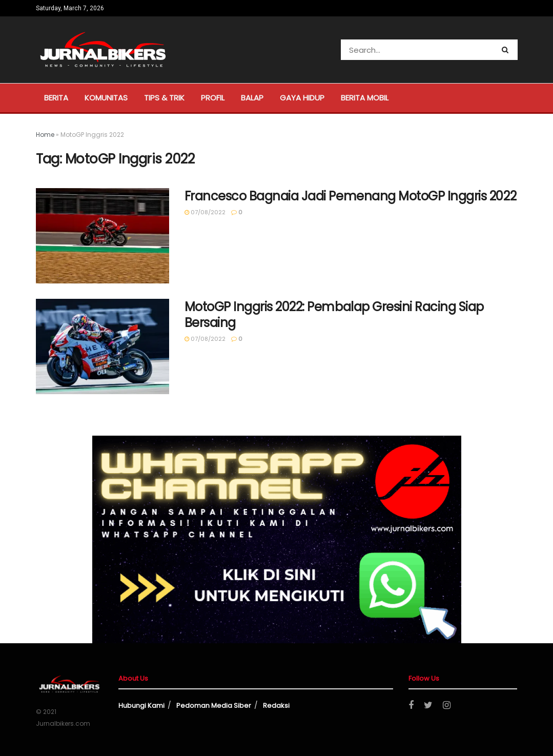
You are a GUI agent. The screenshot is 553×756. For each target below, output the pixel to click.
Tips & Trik (164, 98)
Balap (252, 98)
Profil (213, 98)
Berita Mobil (365, 98)
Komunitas (106, 98)
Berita (56, 98)
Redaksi (276, 706)
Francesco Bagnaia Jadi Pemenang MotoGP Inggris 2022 (351, 196)
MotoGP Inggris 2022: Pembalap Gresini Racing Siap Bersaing (334, 315)
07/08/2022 (205, 212)
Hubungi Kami (141, 706)
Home (45, 135)
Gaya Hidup (302, 98)
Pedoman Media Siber (214, 706)
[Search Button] (507, 50)
